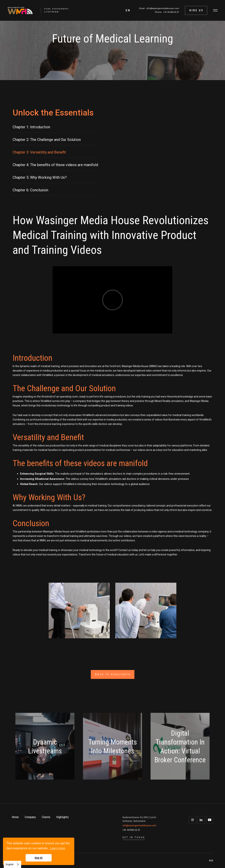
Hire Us (196, 10)
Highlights (62, 817)
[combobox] (12, 864)
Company (30, 817)
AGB (211, 861)
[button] (128, 10)
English (10, 864)
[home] (18, 10)
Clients (46, 817)
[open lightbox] (79, 610)
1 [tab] (112, 642)
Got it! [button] (39, 858)
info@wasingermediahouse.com (163, 8)
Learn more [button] (58, 848)
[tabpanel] (79, 611)
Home (15, 817)
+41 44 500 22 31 (171, 12)
